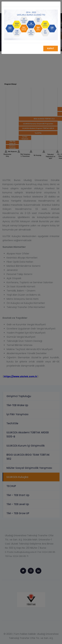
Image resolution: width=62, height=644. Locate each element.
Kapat (51, 48)
